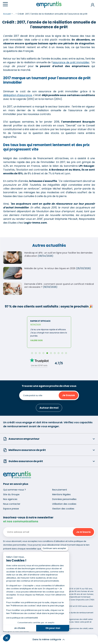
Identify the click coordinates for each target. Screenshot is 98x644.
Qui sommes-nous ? (14, 490)
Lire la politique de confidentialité (22, 618)
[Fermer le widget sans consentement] (55, 548)
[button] (7, 638)
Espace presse (11, 509)
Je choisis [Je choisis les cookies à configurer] (20, 628)
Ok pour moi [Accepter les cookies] (53, 628)
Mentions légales (61, 494)
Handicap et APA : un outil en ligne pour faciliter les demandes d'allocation (58, 254)
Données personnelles (64, 499)
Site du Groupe (11, 494)
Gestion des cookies (63, 509)
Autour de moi (49, 408)
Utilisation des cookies (64, 504)
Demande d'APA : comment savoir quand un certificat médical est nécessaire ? (59, 286)
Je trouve (68, 395)
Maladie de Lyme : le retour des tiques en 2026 (50, 268)
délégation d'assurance (18, 95)
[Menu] (5, 4)
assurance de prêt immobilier (71, 62)
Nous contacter (12, 504)
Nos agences (10, 499)
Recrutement (60, 490)
